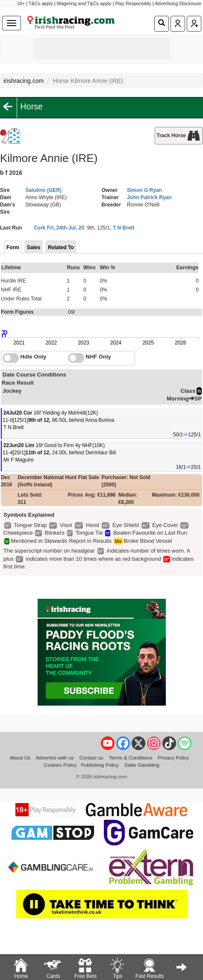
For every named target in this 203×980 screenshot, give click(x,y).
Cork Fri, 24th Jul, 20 (59, 228)
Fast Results (150, 968)
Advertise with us (54, 758)
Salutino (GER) (43, 190)
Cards (53, 968)
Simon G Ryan (144, 190)
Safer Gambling (142, 765)
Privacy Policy (173, 758)
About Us (20, 758)
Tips (117, 968)
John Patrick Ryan (149, 197)
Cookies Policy (60, 765)
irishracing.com (24, 81)
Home (21, 968)
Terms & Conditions (130, 758)
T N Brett (124, 228)
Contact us (91, 758)
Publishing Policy (100, 765)
